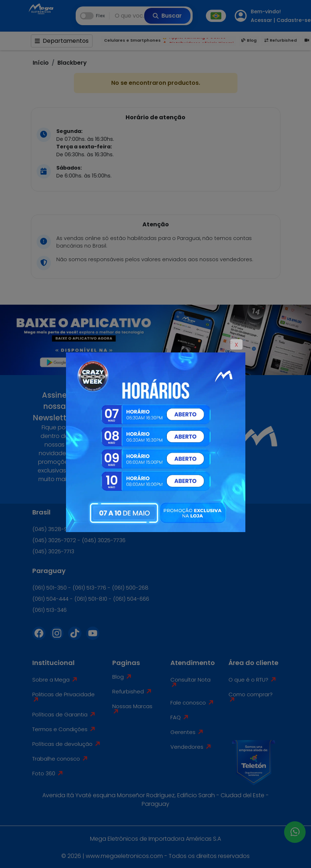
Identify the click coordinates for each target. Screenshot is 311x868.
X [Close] (236, 345)
